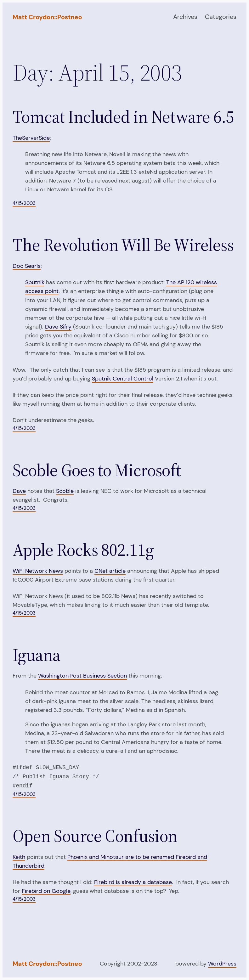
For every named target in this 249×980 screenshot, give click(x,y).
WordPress (222, 964)
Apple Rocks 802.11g (83, 550)
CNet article (110, 571)
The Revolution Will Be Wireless (123, 245)
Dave (19, 491)
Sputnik (35, 282)
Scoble (65, 491)
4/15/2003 (24, 203)
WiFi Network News (38, 571)
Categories (221, 17)
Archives (185, 17)
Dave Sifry (58, 327)
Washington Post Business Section (82, 676)
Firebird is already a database (133, 882)
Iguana (37, 655)
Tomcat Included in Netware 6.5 (123, 117)
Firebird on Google (46, 891)
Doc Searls (27, 266)
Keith (19, 857)
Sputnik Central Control (123, 379)
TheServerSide (31, 138)
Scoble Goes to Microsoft (97, 470)
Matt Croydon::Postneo (47, 17)
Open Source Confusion (95, 836)
